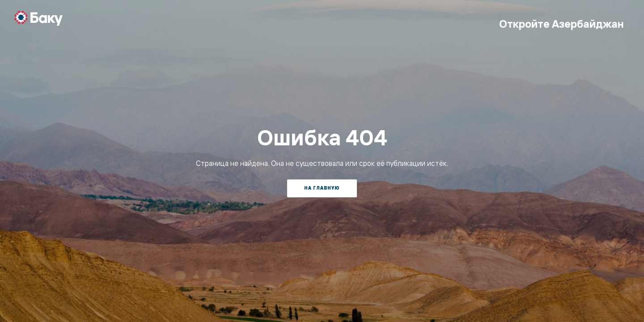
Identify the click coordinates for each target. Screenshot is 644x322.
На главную (322, 188)
